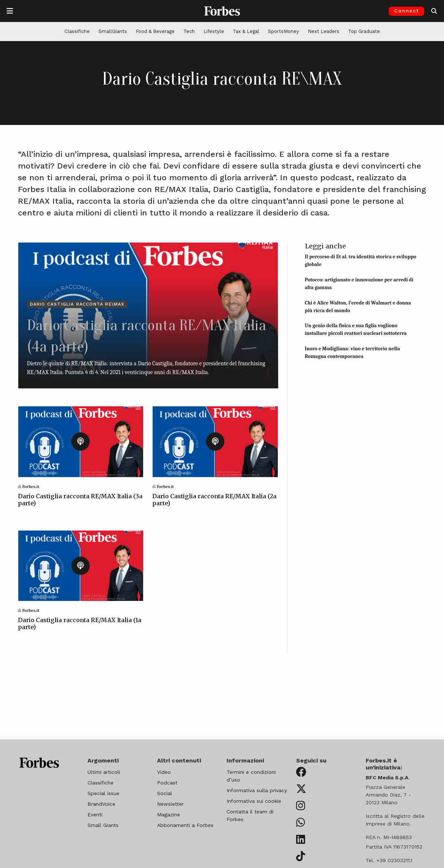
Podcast (167, 783)
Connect (406, 11)
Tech (189, 31)
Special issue (103, 793)
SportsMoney (283, 31)
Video (164, 772)
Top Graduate (364, 31)
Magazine (169, 815)
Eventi (95, 815)
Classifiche (77, 31)
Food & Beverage (155, 31)
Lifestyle (214, 31)
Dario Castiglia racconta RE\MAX (77, 304)
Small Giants (103, 825)
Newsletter (170, 804)
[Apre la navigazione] (10, 11)
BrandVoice (101, 804)
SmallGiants (113, 31)
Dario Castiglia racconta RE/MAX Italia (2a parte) (214, 500)
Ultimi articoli (104, 772)
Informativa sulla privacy (257, 790)
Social (165, 793)
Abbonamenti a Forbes (185, 825)
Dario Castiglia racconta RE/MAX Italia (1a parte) (80, 623)
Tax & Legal (246, 31)
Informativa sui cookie (254, 801)
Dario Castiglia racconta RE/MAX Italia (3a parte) (80, 500)
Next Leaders (324, 31)
